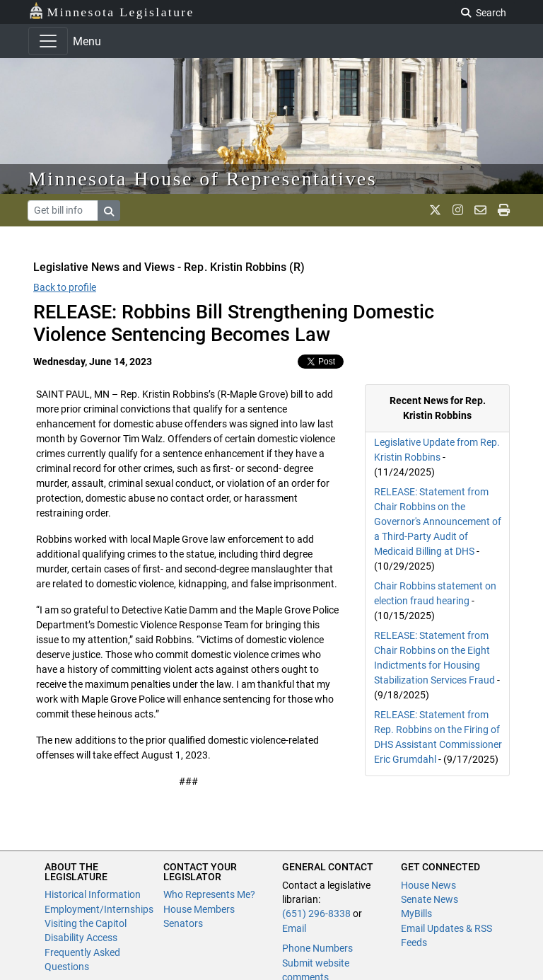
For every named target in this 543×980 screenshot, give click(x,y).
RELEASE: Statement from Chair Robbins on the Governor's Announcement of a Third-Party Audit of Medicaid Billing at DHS (438, 521)
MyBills (416, 913)
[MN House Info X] (435, 210)
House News (428, 885)
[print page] (504, 210)
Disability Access (81, 938)
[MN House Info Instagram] (458, 210)
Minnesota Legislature (111, 11)
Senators (183, 923)
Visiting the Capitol (86, 923)
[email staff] (480, 210)
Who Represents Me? (209, 894)
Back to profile (65, 287)
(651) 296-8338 (316, 913)
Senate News (430, 899)
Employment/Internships (99, 909)
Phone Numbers (317, 948)
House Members (199, 909)
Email (294, 928)
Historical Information (93, 894)
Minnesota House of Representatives (203, 179)
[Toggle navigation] (48, 41)
